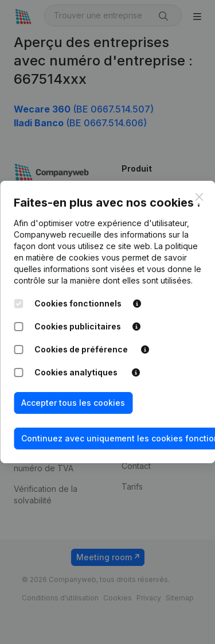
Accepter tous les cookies (73, 403)
